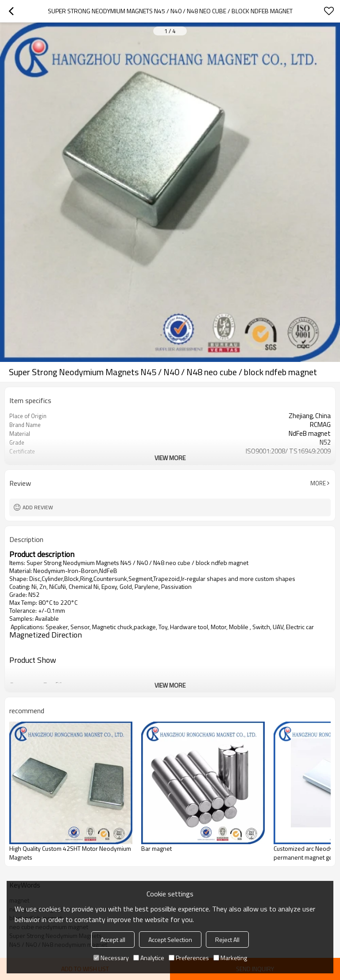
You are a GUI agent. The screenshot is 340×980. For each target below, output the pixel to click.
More (318, 483)
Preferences (189, 958)
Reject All (227, 940)
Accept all (113, 940)
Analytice (149, 958)
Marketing (230, 958)
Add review (38, 507)
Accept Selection (170, 940)
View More (170, 458)
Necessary (111, 958)
